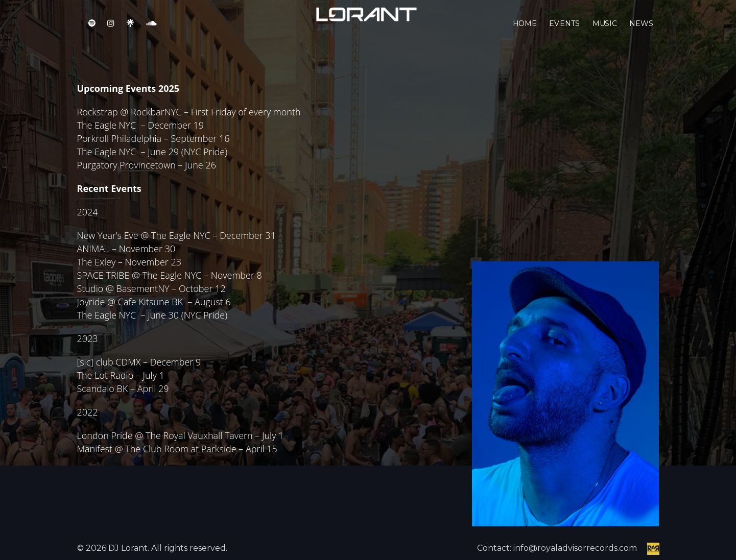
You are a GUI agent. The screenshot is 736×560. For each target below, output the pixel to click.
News (641, 31)
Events (565, 31)
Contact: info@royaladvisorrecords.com (557, 548)
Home (525, 31)
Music (605, 31)
